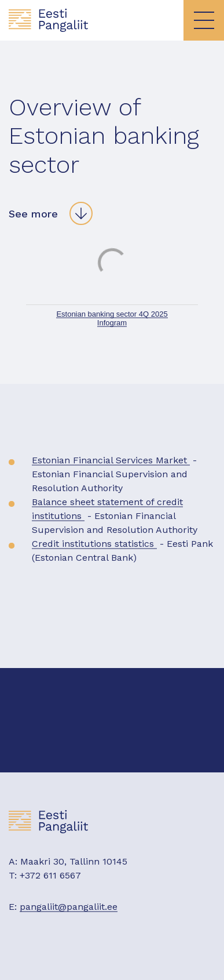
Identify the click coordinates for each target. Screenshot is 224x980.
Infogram (112, 323)
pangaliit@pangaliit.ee (69, 907)
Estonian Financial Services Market (111, 460)
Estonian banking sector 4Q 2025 (112, 314)
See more (33, 214)
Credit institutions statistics (94, 544)
